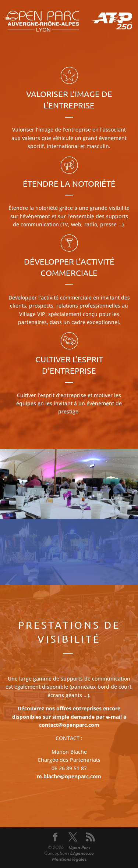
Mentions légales (69, 860)
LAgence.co (82, 854)
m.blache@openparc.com (69, 776)
